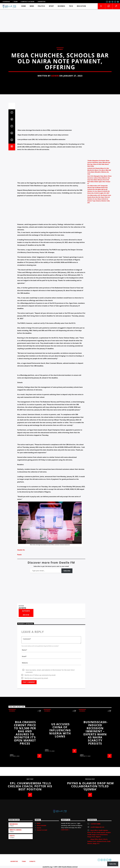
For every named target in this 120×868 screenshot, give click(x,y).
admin (55, 208)
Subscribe (67, 857)
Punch (19, 841)
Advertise (41, 2)
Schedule (6, 2)
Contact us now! (27, 2)
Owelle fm (21, 836)
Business (60, 181)
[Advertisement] (60, 19)
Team (15, 2)
